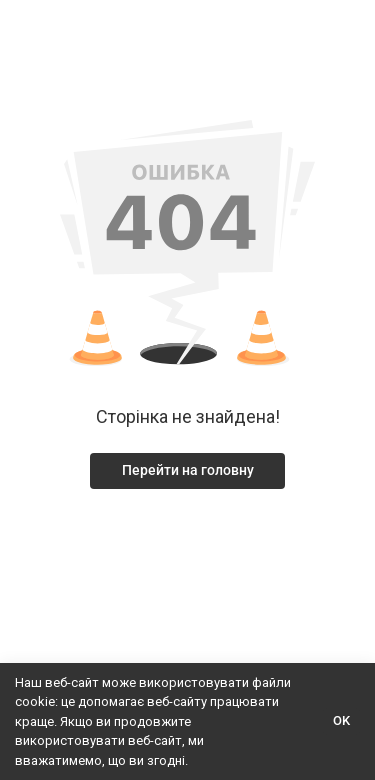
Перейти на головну (188, 470)
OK (341, 720)
